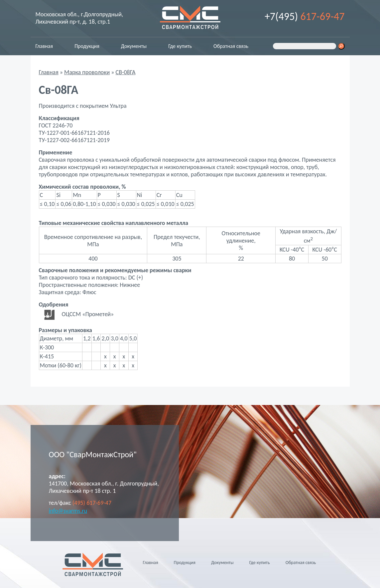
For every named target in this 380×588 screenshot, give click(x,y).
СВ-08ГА (126, 72)
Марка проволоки (87, 72)
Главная (44, 46)
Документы (134, 46)
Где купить (180, 46)
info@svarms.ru (68, 511)
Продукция (87, 46)
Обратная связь (231, 46)
